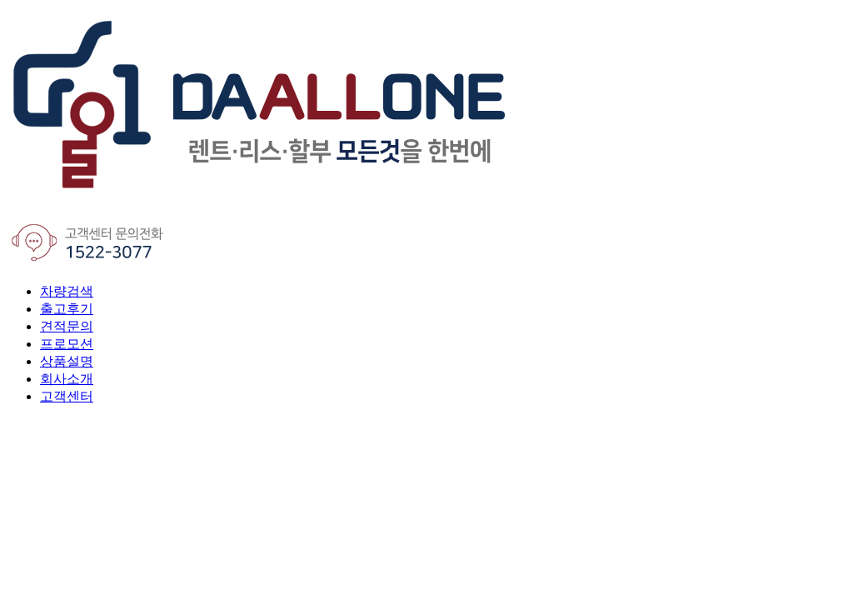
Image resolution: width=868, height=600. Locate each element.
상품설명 (67, 361)
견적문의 (67, 326)
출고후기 (67, 309)
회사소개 (67, 379)
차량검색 (67, 291)
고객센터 (67, 396)
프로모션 (67, 344)
